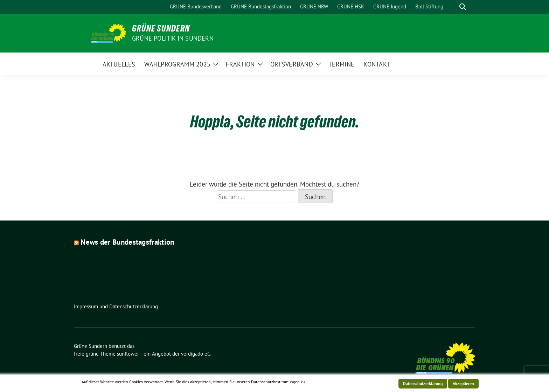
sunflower (128, 354)
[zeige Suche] (463, 7)
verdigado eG (196, 354)
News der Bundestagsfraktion (127, 242)
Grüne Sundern (161, 28)
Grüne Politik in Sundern (173, 38)
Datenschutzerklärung (423, 383)
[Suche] (453, 7)
